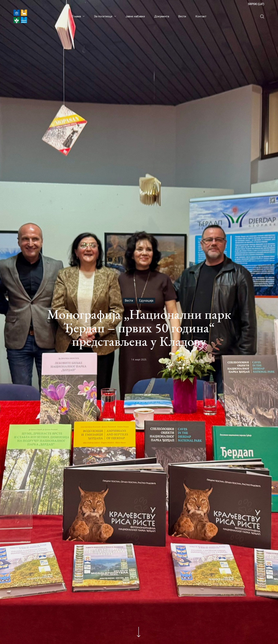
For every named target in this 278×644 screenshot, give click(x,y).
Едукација (146, 301)
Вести (129, 301)
